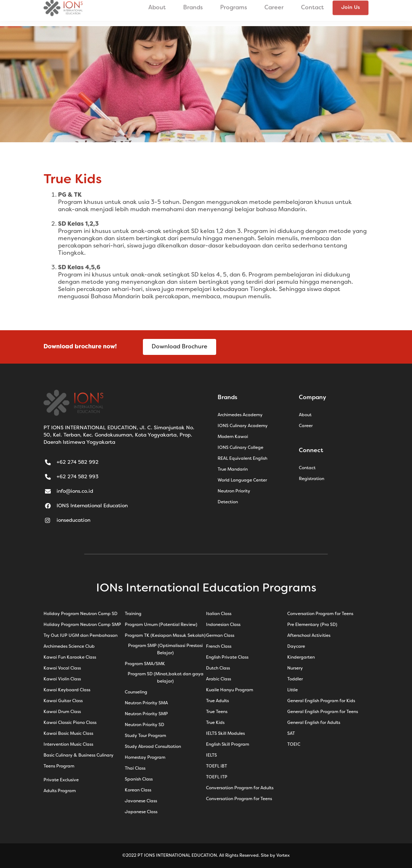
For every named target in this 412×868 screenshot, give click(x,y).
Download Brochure (180, 347)
